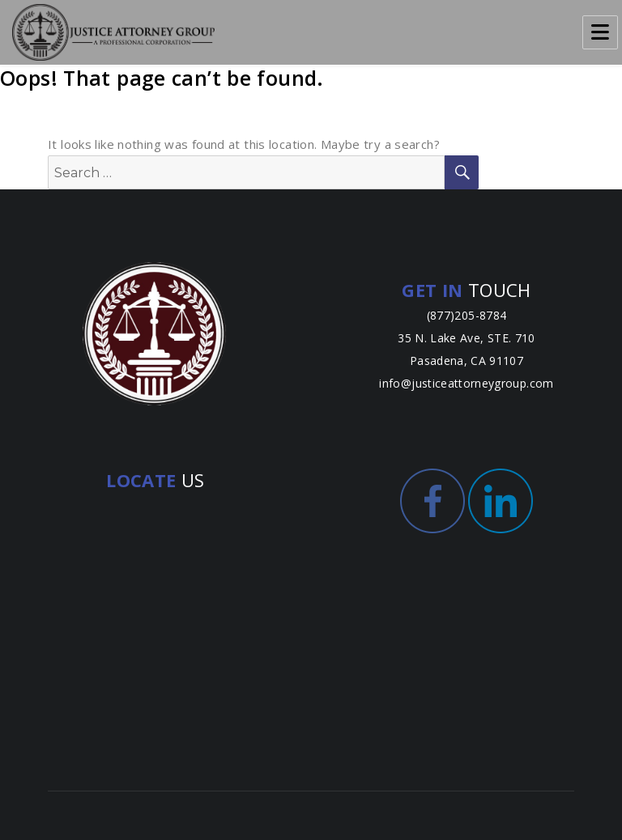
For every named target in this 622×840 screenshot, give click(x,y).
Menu (600, 32)
